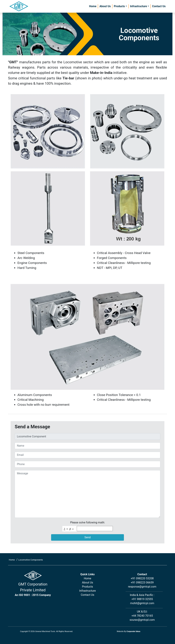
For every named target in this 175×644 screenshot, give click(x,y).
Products (119, 6)
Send (87, 537)
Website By (129, 631)
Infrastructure (139, 6)
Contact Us (159, 6)
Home (93, 6)
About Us (105, 6)
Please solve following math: (87, 522)
